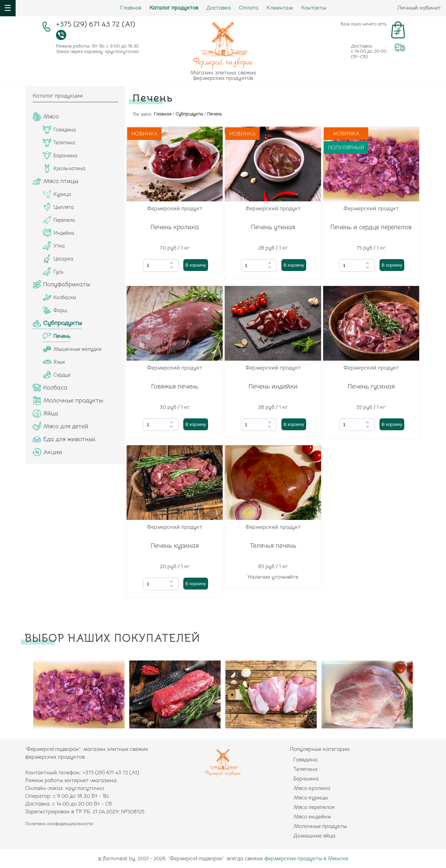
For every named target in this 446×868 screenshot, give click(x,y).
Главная (131, 8)
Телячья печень (273, 546)
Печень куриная (175, 546)
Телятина (305, 769)
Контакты (314, 8)
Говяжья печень (175, 386)
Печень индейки (273, 386)
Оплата (249, 8)
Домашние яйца (314, 836)
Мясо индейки (312, 817)
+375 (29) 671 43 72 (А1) (96, 25)
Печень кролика (175, 227)
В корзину (196, 265)
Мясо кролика (312, 788)
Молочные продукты (320, 826)
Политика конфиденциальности (59, 824)
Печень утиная (273, 227)
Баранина (306, 779)
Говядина (305, 760)
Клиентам (280, 8)
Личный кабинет (419, 8)
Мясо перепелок (314, 807)
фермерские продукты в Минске (306, 858)
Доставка (219, 8)
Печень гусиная (371, 386)
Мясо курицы (311, 798)
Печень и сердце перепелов (371, 227)
